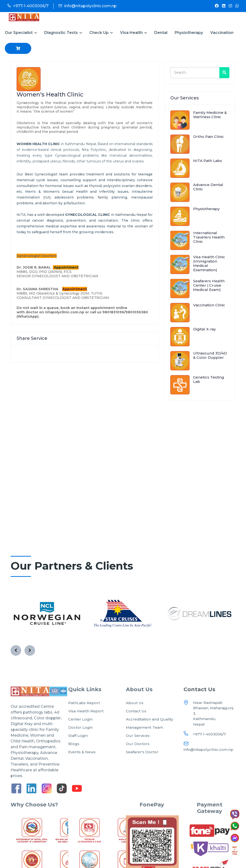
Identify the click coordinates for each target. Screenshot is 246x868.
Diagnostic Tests (63, 33)
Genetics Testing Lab (209, 379)
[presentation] (16, 650)
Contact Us (136, 723)
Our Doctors (138, 756)
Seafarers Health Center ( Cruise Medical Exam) (209, 285)
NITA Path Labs (208, 161)
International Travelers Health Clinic (209, 237)
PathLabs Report (84, 715)
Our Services (138, 748)
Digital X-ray (204, 329)
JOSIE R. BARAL (37, 267)
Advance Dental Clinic (208, 187)
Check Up (101, 33)
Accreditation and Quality (149, 731)
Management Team (145, 740)
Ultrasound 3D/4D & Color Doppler (210, 355)
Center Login (80, 731)
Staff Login (78, 748)
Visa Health (134, 33)
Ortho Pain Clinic (209, 137)
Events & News (82, 764)
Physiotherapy (189, 33)
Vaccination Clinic (209, 305)
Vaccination (222, 33)
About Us (135, 715)
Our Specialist (21, 33)
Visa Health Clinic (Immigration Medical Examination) (209, 263)
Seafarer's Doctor (142, 764)
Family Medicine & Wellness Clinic (210, 115)
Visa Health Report (86, 723)
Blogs (74, 756)
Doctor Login (80, 740)
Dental (161, 33)
